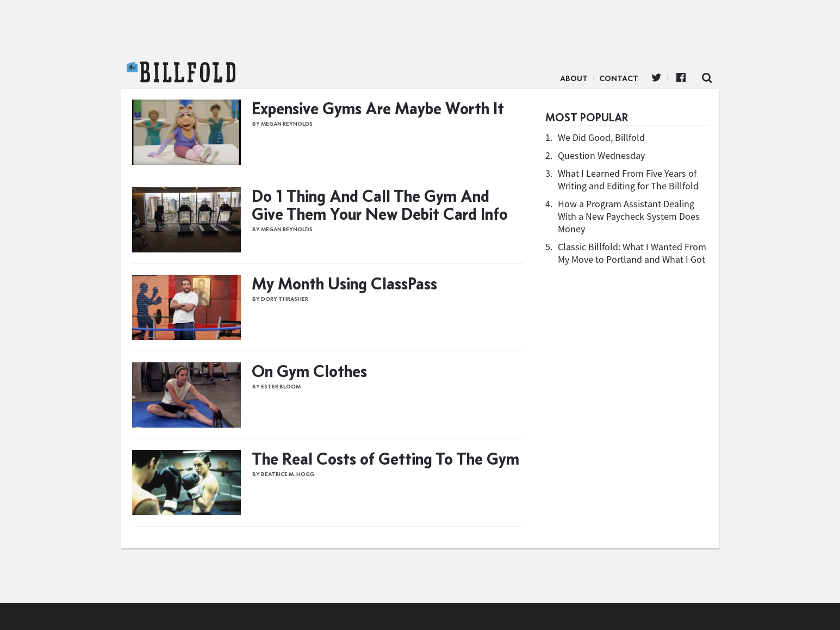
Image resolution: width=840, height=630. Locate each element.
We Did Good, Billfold (601, 137)
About (574, 78)
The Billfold (181, 72)
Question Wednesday (601, 155)
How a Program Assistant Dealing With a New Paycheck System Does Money (629, 216)
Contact (619, 78)
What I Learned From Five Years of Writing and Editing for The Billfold (628, 180)
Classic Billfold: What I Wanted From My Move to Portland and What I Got (632, 253)
